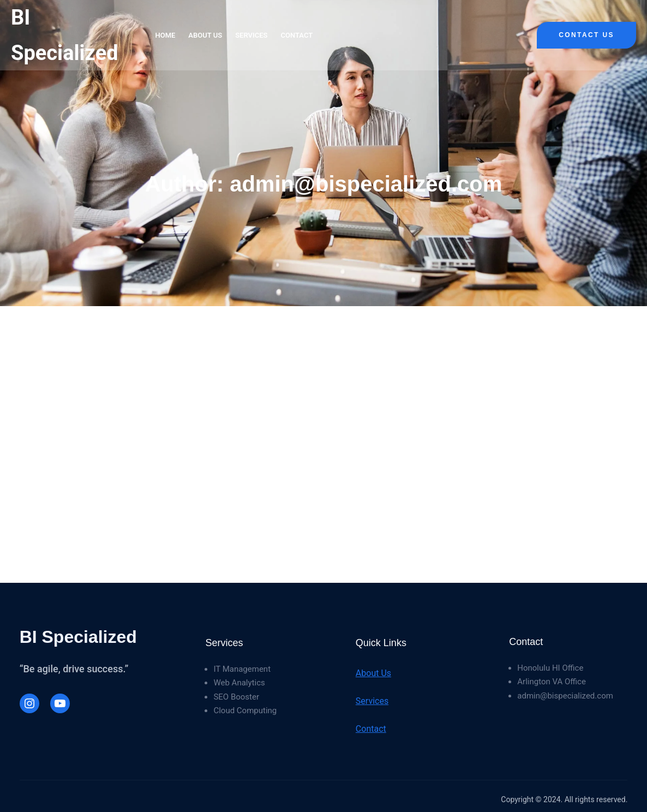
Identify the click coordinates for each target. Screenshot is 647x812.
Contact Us (586, 35)
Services (372, 701)
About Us (373, 673)
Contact (371, 729)
